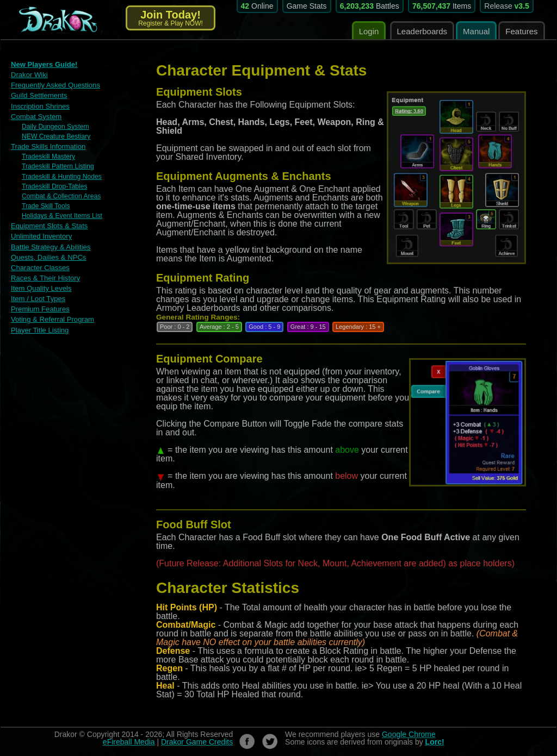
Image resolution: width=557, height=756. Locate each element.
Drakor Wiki (29, 75)
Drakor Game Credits (197, 742)
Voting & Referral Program (52, 318)
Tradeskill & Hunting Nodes (61, 176)
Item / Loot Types (38, 297)
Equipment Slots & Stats (49, 225)
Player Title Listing (40, 328)
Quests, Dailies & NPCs (48, 256)
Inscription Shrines (40, 106)
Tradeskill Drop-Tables (54, 185)
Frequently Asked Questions (55, 85)
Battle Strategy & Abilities (50, 245)
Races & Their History (45, 276)
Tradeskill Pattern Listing (57, 166)
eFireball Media (129, 742)
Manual (476, 31)
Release (507, 6)
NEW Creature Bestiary (56, 136)
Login (369, 31)
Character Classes (40, 266)
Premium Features (40, 307)
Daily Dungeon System (55, 126)
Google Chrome (409, 734)
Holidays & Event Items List (61, 215)
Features (521, 31)
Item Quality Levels (41, 287)
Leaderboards (422, 31)
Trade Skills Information (48, 146)
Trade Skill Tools (45, 205)
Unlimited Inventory (41, 235)
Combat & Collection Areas (61, 195)
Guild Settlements (39, 95)
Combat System (36, 116)
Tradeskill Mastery (48, 156)
